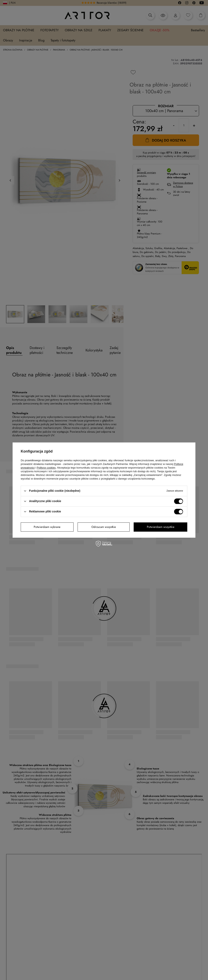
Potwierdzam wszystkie (161, 527)
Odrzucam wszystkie (104, 527)
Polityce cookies (46, 468)
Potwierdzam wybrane (47, 527)
